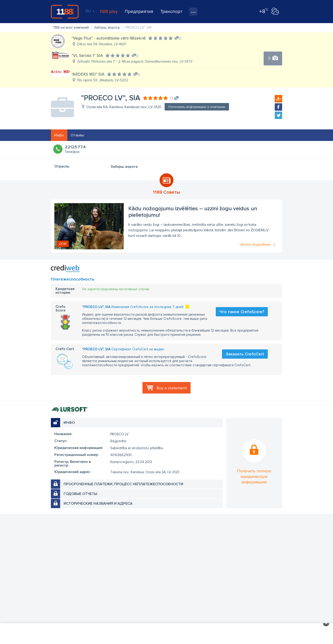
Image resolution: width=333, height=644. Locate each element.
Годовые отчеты (80, 494)
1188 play (109, 12)
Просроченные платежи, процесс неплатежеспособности (123, 484)
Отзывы (77, 135)
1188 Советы (166, 192)
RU (90, 11)
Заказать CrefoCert (245, 354)
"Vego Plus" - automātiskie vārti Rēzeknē (109, 38)
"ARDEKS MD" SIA (88, 74)
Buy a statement (172, 388)
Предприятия (139, 12)
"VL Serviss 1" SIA (87, 55)
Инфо (59, 135)
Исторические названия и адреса (98, 504)
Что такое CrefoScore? (242, 312)
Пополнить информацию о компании (197, 107)
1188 (65, 12)
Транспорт (171, 12)
